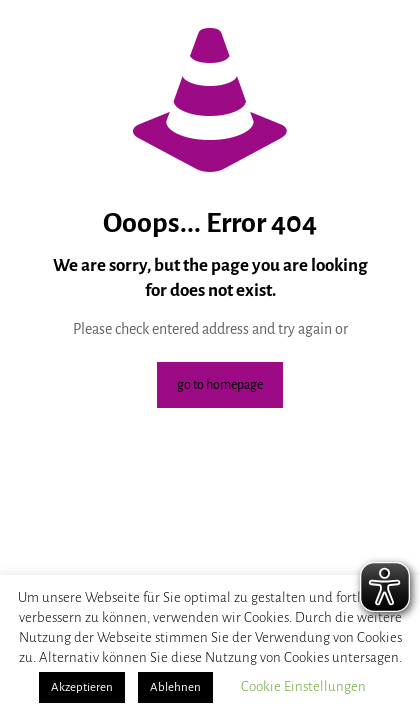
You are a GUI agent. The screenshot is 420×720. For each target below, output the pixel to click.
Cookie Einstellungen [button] (303, 686)
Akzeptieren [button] (82, 687)
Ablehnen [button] (175, 687)
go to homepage (220, 385)
